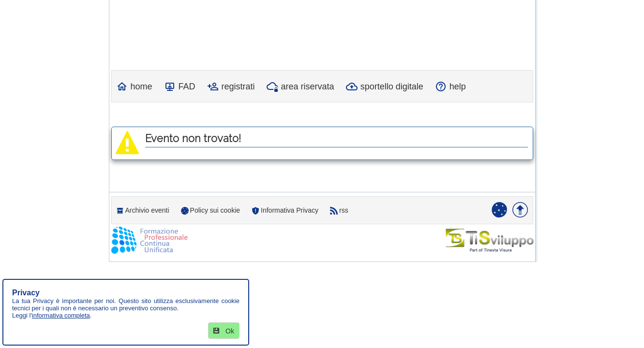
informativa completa (61, 315)
